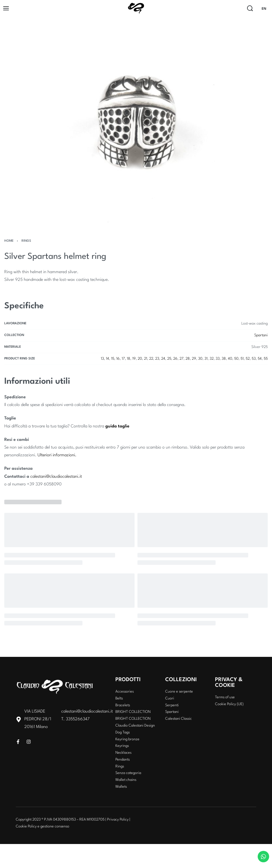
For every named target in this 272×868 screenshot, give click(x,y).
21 (146, 359)
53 (254, 359)
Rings (26, 241)
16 (118, 359)
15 (113, 359)
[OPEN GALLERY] (136, 123)
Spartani (261, 335)
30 (200, 359)
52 (248, 359)
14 (108, 359)
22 (151, 359)
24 (163, 359)
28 (188, 359)
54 (260, 359)
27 (182, 359)
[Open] (6, 8)
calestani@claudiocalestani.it (56, 477)
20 (140, 359)
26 (175, 359)
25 (169, 359)
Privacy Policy (118, 820)
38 (224, 359)
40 (230, 359)
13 (102, 359)
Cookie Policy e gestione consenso (43, 826)
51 (242, 359)
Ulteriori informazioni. (57, 455)
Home (9, 241)
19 (134, 359)
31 (206, 359)
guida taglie (117, 426)
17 (123, 359)
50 (236, 359)
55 (266, 359)
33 (218, 359)
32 (212, 359)
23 (157, 359)
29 (194, 359)
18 (129, 359)
